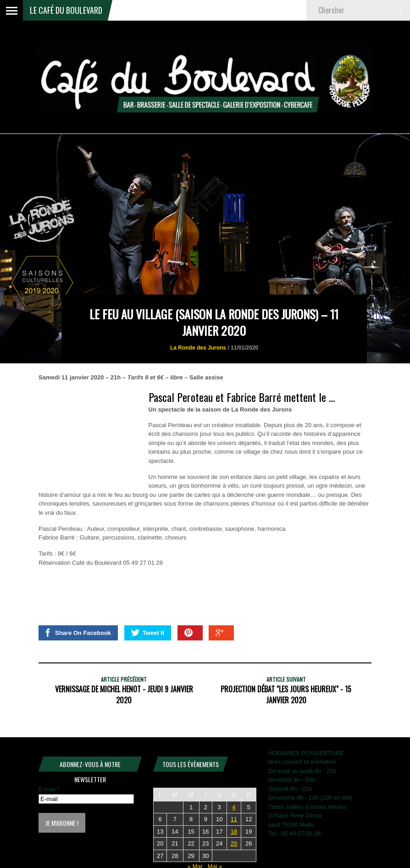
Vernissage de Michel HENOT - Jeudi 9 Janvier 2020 (124, 695)
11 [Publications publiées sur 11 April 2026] (234, 819)
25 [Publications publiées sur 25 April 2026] (234, 843)
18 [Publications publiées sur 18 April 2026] (234, 832)
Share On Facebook (77, 633)
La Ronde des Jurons (198, 348)
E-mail (49, 789)
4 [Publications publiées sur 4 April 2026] (234, 807)
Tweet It (148, 633)
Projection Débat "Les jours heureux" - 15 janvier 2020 (286, 695)
